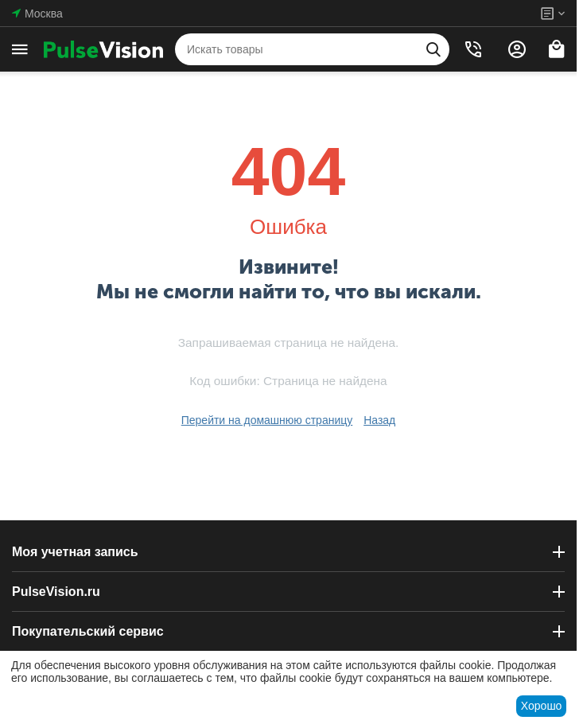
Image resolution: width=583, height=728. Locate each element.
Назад (379, 420)
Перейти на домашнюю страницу (267, 420)
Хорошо (542, 706)
